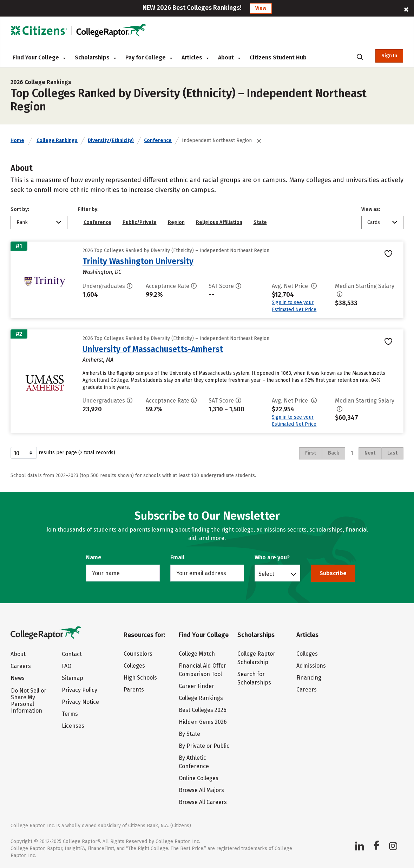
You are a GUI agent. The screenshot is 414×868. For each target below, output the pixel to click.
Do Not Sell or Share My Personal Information (29, 701)
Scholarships (95, 57)
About (229, 57)
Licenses (73, 726)
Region (176, 222)
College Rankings (57, 140)
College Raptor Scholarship (256, 658)
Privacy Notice (80, 702)
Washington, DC (102, 272)
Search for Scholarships (254, 678)
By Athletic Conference (194, 762)
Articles (195, 57)
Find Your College (39, 57)
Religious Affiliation (219, 222)
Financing (309, 678)
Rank (22, 222)
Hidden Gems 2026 (203, 722)
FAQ (67, 666)
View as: (371, 209)
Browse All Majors (201, 790)
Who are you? (272, 557)
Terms (70, 714)
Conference (158, 140)
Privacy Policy (80, 690)
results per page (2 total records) (63, 453)
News (18, 678)
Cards (374, 222)
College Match (197, 654)
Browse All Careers (203, 802)
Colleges (134, 666)
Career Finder (196, 686)
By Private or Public (204, 746)
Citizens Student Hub (278, 57)
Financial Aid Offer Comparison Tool (202, 670)
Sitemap (73, 678)
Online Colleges (199, 778)
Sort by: (20, 209)
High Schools (140, 678)
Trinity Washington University (138, 261)
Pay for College (149, 57)
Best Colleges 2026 (203, 710)
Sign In (389, 56)
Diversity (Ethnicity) (111, 140)
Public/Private (140, 222)
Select (266, 574)
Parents (134, 690)
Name (94, 557)
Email (178, 557)
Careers (21, 666)
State (260, 222)
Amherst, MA (98, 360)
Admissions (311, 666)
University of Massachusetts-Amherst (153, 349)
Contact (72, 654)
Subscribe (333, 573)
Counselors (138, 654)
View (261, 8)
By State (189, 734)
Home (17, 140)
